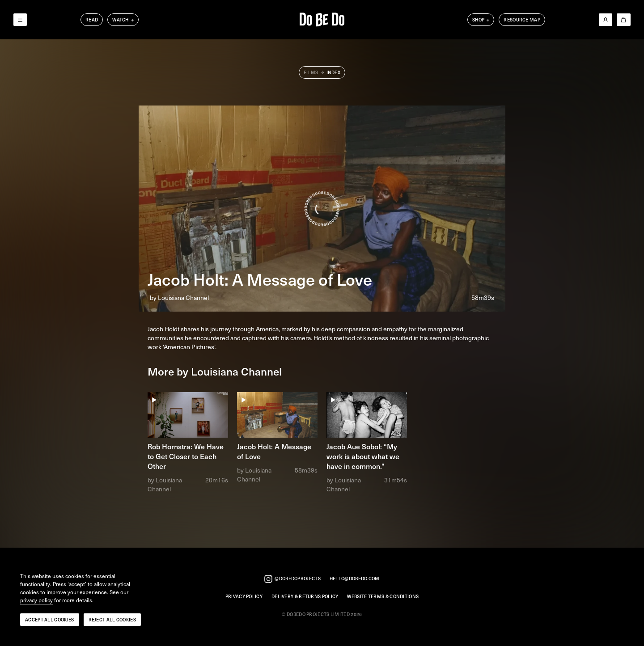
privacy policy (36, 600)
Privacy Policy (244, 597)
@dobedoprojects (292, 579)
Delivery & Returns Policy (305, 597)
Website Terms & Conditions (383, 597)
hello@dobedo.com (355, 579)
